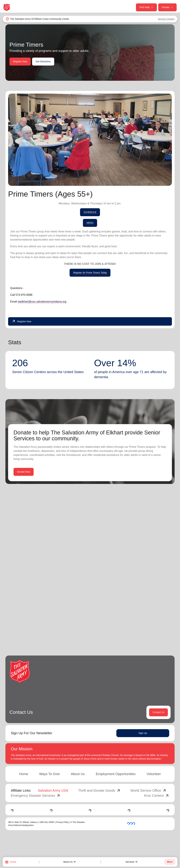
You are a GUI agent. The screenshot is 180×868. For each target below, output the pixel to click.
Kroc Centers (157, 796)
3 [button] (154, 638)
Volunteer (154, 774)
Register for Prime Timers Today (90, 273)
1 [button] (140, 638)
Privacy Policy (63, 823)
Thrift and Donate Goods (99, 791)
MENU (90, 223)
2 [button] (147, 638)
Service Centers (166, 19)
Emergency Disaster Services (36, 796)
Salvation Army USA (53, 791)
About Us (70, 862)
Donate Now (24, 472)
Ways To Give (49, 774)
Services (132, 862)
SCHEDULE (90, 212)
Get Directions (43, 61)
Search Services (131, 530)
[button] (129, 638)
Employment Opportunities (116, 774)
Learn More (48, 613)
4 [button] (160, 638)
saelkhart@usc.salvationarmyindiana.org (42, 302)
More (170, 862)
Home (24, 774)
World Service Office (148, 791)
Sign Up (143, 734)
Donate (167, 7)
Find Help (146, 7)
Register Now (20, 61)
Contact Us (158, 713)
